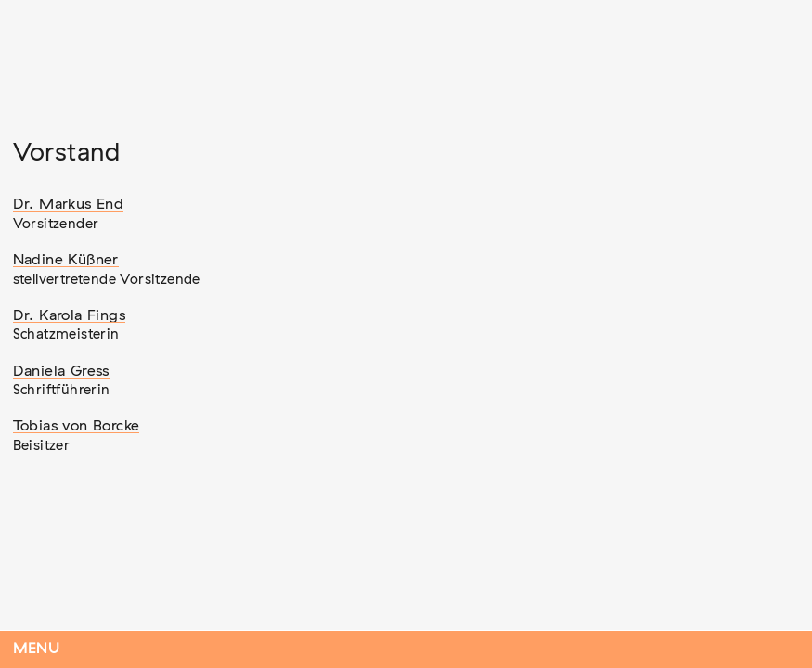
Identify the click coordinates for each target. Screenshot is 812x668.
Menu (37, 649)
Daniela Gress (61, 371)
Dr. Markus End (69, 204)
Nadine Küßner (66, 260)
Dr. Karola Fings (69, 315)
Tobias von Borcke (77, 426)
